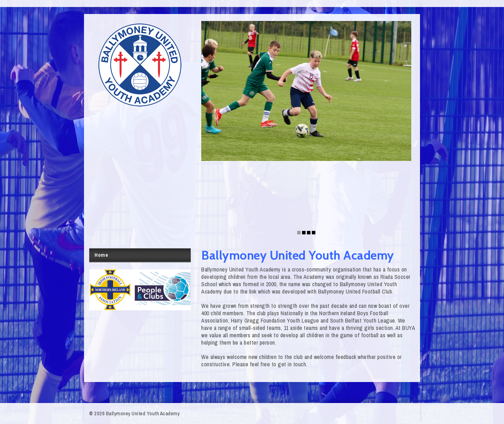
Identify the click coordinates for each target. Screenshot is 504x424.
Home (101, 255)
